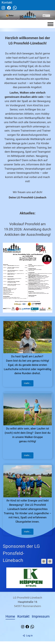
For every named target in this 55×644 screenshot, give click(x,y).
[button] (44, 561)
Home (10, 619)
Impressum (41, 619)
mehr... (27, 383)
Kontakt (23, 619)
